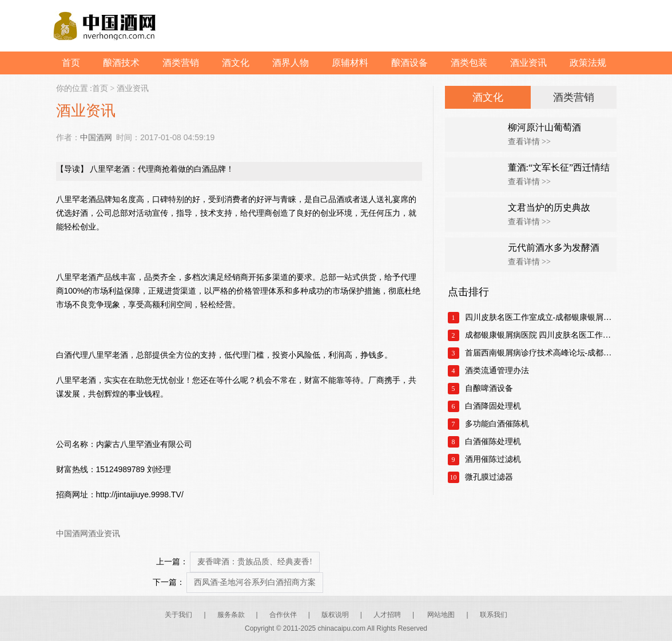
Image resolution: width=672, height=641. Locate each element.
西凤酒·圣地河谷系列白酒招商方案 (255, 582)
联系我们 (494, 615)
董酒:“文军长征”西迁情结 (559, 167)
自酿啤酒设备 (489, 388)
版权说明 (335, 615)
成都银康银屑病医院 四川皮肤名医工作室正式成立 (541, 335)
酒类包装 (469, 63)
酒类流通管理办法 (497, 371)
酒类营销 (181, 63)
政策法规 (588, 63)
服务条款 (231, 615)
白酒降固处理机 (493, 406)
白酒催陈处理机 (493, 442)
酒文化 (236, 63)
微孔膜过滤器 (489, 477)
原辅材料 (350, 63)
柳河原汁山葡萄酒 (544, 127)
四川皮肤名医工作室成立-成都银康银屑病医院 (541, 317)
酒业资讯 (528, 63)
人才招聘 (387, 615)
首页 (71, 63)
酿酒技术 (121, 63)
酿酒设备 (409, 63)
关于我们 (178, 615)
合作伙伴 (283, 615)
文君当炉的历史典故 (549, 207)
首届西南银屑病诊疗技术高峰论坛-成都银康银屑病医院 (541, 353)
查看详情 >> (529, 142)
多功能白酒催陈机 (497, 424)
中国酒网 (96, 137)
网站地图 (441, 615)
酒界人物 (291, 63)
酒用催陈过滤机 (493, 459)
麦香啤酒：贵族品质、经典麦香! (255, 562)
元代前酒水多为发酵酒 (554, 248)
